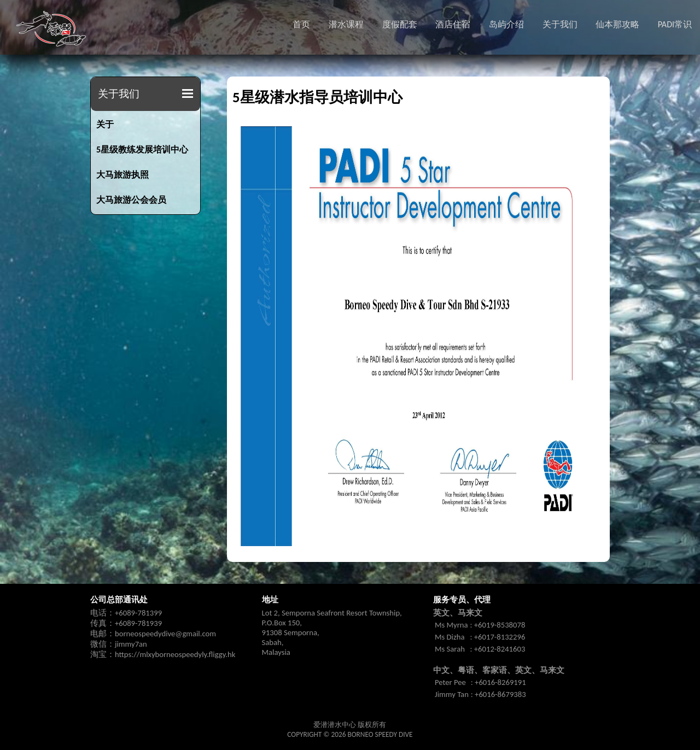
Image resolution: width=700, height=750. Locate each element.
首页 (301, 24)
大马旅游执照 (122, 175)
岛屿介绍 (506, 24)
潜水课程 (346, 24)
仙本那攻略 (617, 24)
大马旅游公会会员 (131, 200)
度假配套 (400, 24)
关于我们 (560, 24)
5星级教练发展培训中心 (142, 150)
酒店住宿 (453, 24)
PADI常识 (675, 24)
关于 (105, 124)
